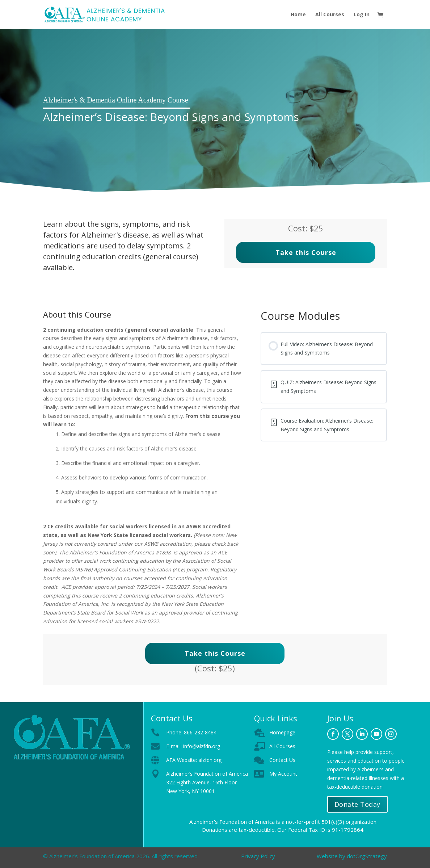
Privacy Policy (258, 856)
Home (298, 15)
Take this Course (306, 252)
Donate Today (357, 804)
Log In (362, 15)
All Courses (330, 15)
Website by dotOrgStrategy (352, 856)
